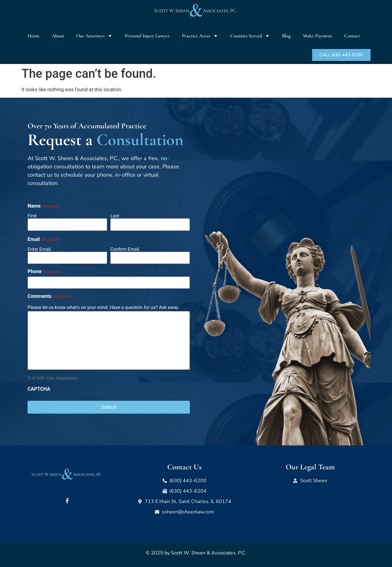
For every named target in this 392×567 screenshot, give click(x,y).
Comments (49, 296)
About (58, 36)
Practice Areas (200, 36)
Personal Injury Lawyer (147, 36)
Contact (352, 36)
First (32, 216)
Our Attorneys (94, 36)
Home (34, 36)
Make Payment (317, 36)
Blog (286, 36)
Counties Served (250, 36)
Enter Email (39, 249)
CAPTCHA (39, 389)
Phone (44, 272)
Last (115, 216)
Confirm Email (125, 249)
